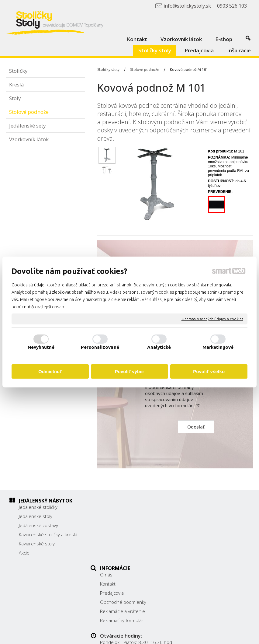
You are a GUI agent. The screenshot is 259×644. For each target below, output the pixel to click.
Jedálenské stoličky (38, 507)
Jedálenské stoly (36, 516)
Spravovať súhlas (131, 636)
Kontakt (111, 516)
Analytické (159, 347)
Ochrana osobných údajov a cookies (212, 319)
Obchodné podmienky (126, 534)
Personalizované (100, 347)
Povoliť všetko (209, 371)
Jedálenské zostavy (38, 525)
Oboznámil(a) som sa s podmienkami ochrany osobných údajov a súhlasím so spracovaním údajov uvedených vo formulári (174, 393)
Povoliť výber (129, 371)
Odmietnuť (50, 371)
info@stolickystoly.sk (207, 547)
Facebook (196, 556)
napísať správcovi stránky (158, 631)
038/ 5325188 (201, 534)
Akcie (24, 553)
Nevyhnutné (41, 347)
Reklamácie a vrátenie (126, 544)
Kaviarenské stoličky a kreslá (48, 534)
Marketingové (218, 347)
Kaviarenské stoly (37, 544)
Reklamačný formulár (125, 553)
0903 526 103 (201, 540)
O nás (110, 507)
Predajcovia (115, 525)
